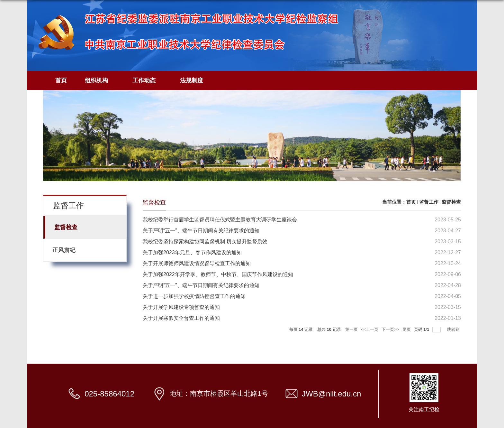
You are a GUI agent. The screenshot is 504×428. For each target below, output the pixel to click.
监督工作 (429, 202)
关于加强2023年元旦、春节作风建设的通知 (192, 252)
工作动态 (147, 81)
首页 (61, 80)
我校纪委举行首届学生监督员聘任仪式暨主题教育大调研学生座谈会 (220, 220)
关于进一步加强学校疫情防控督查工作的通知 (194, 296)
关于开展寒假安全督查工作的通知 (181, 318)
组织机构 (100, 81)
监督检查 (451, 202)
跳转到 (454, 329)
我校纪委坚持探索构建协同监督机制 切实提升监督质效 (205, 242)
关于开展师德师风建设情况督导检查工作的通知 (197, 263)
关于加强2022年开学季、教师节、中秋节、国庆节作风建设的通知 (218, 274)
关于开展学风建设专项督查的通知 (181, 307)
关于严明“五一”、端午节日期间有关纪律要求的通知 (201, 231)
